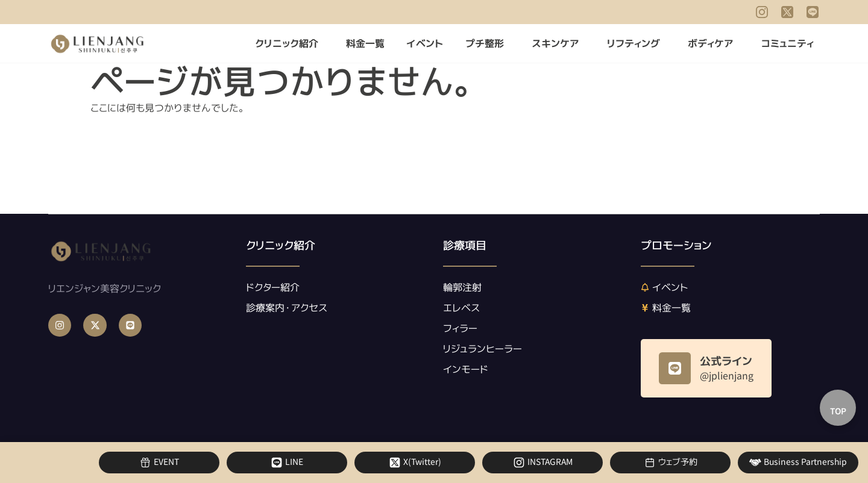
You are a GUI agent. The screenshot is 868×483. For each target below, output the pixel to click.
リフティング (637, 43)
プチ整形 (488, 43)
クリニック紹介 (290, 43)
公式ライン (726, 361)
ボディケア (714, 43)
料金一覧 (365, 43)
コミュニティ (791, 43)
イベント (425, 43)
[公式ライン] (675, 368)
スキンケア (558, 43)
